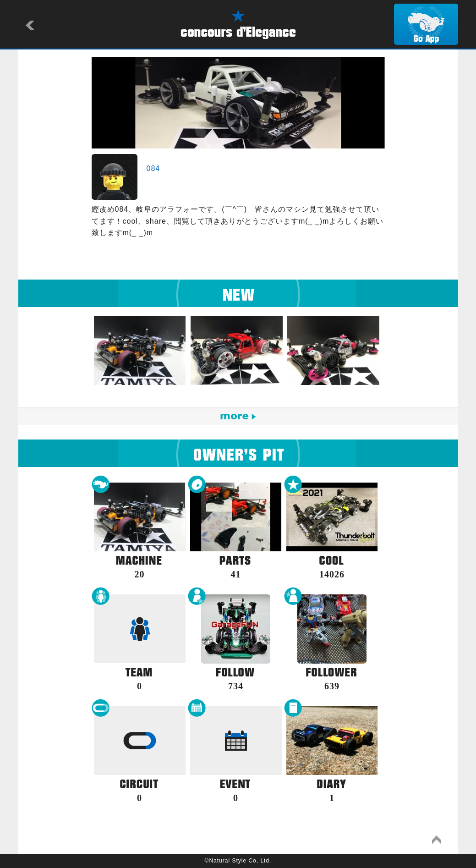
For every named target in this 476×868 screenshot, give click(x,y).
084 (153, 168)
